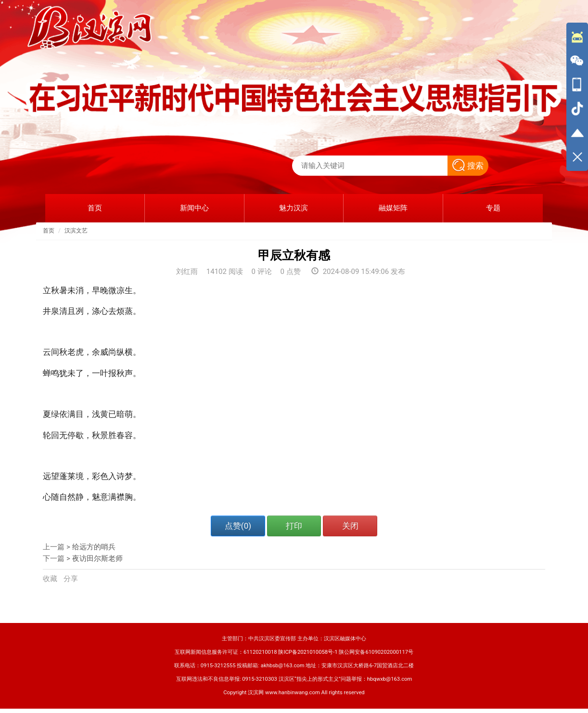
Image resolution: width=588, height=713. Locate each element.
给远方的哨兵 (94, 547)
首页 (49, 231)
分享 (71, 579)
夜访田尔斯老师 (97, 558)
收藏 (51, 579)
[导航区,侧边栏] (577, 97)
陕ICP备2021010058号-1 (308, 652)
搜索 (468, 166)
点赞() (238, 526)
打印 (294, 526)
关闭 (350, 526)
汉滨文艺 (76, 231)
